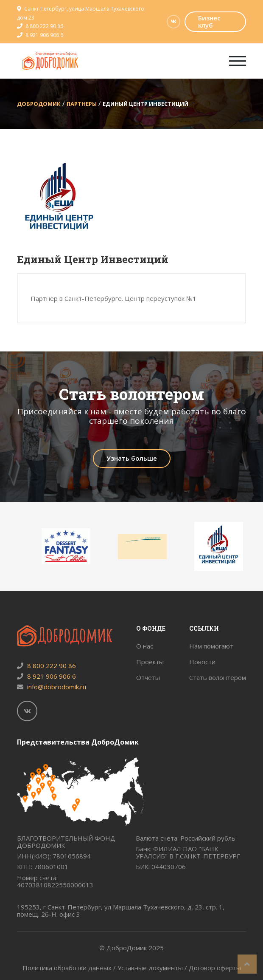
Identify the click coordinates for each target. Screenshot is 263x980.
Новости (202, 662)
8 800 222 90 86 (44, 26)
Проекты (150, 662)
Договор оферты (215, 968)
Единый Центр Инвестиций (145, 104)
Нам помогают (211, 646)
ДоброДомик (39, 104)
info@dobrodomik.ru (52, 687)
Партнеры (82, 104)
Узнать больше (132, 458)
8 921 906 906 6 (44, 35)
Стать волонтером (218, 677)
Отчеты (148, 677)
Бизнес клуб (209, 21)
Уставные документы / (153, 968)
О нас (145, 646)
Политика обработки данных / (70, 968)
